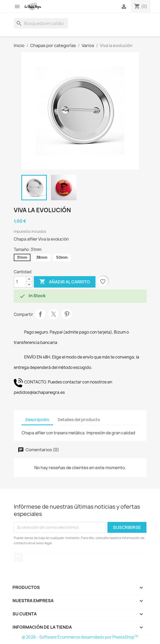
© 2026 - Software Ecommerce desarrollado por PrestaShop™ (80, 637)
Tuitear (54, 314)
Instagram (18, 557)
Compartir (40, 314)
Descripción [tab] (37, 420)
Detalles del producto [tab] (79, 420)
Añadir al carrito (65, 282)
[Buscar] (41, 23)
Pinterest (67, 314)
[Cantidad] (20, 282)
